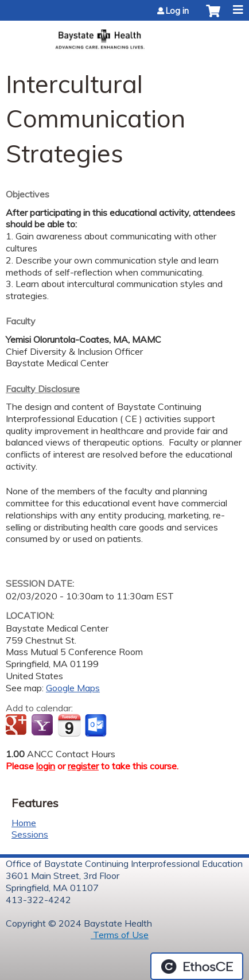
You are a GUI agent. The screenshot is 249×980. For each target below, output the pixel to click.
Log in (177, 11)
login (46, 766)
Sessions (30, 834)
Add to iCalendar (69, 725)
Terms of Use (120, 935)
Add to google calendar (17, 726)
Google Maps (73, 688)
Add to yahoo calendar (43, 726)
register (83, 766)
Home (24, 823)
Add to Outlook (97, 726)
